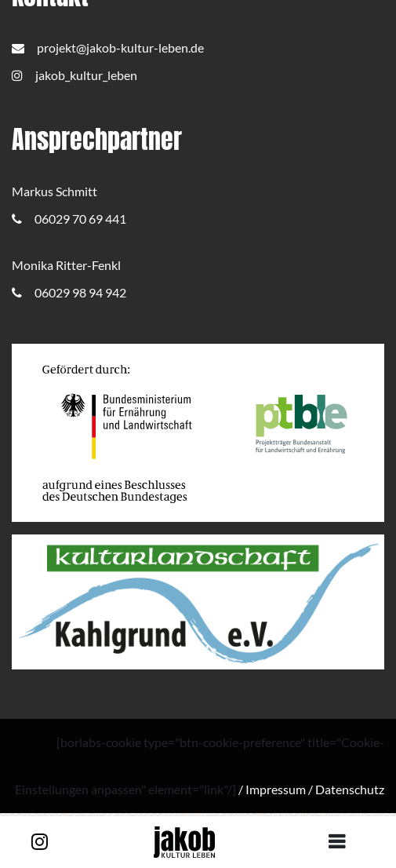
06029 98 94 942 (69, 292)
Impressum (276, 789)
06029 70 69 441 (69, 219)
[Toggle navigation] (343, 842)
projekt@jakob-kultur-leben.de (108, 47)
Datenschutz (350, 789)
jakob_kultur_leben (74, 75)
